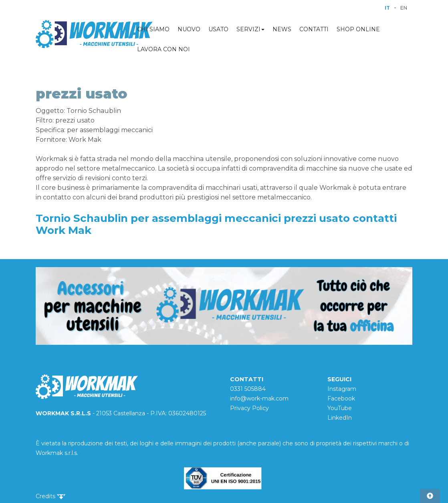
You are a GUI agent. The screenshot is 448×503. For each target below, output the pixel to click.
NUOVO (189, 29)
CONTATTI (314, 29)
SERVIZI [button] (250, 29)
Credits (50, 496)
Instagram (342, 389)
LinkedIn (340, 418)
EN (404, 8)
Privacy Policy (249, 408)
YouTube (340, 408)
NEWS (282, 29)
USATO (218, 29)
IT (387, 8)
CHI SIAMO (153, 29)
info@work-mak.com (259, 398)
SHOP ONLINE (358, 29)
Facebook (341, 398)
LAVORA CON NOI (163, 49)
